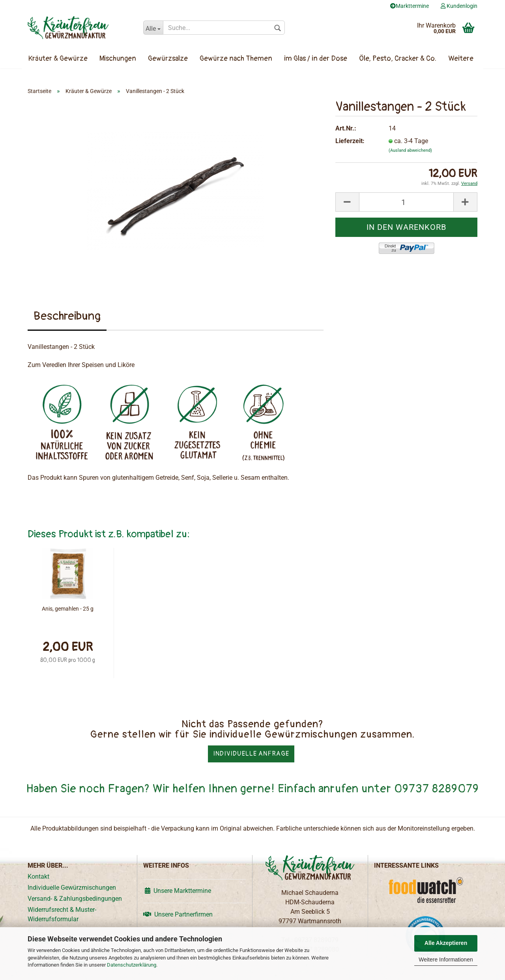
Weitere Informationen (446, 960)
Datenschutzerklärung (132, 965)
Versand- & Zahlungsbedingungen (75, 899)
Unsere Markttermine (177, 891)
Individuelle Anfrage (251, 754)
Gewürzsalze (168, 59)
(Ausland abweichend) (410, 150)
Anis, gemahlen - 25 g (68, 609)
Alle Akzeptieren (446, 943)
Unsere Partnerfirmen (178, 914)
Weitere (461, 59)
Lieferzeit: (350, 141)
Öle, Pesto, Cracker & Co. (398, 59)
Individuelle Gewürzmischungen (72, 888)
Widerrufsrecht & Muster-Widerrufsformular (62, 914)
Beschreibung (67, 316)
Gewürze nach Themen (236, 59)
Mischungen (118, 59)
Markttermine (410, 6)
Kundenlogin (459, 6)
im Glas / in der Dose (316, 59)
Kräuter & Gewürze (58, 59)
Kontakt (38, 877)
